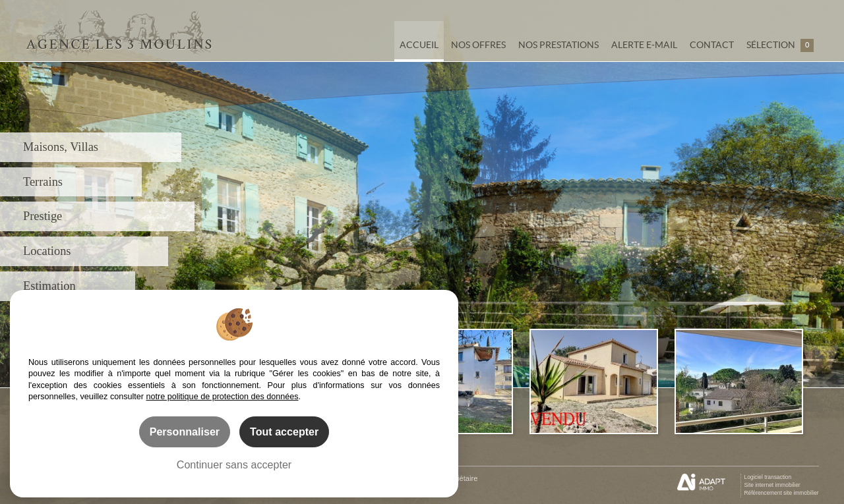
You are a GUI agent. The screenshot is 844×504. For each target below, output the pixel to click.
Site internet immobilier (772, 485)
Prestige (43, 216)
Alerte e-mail (644, 45)
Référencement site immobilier (781, 493)
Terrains (43, 182)
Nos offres (478, 45)
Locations (47, 251)
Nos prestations (558, 45)
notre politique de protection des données (223, 397)
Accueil (419, 45)
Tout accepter (284, 432)
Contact (712, 45)
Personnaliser (185, 432)
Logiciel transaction (768, 477)
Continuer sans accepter (234, 464)
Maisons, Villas (61, 147)
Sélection (780, 45)
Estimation (49, 286)
